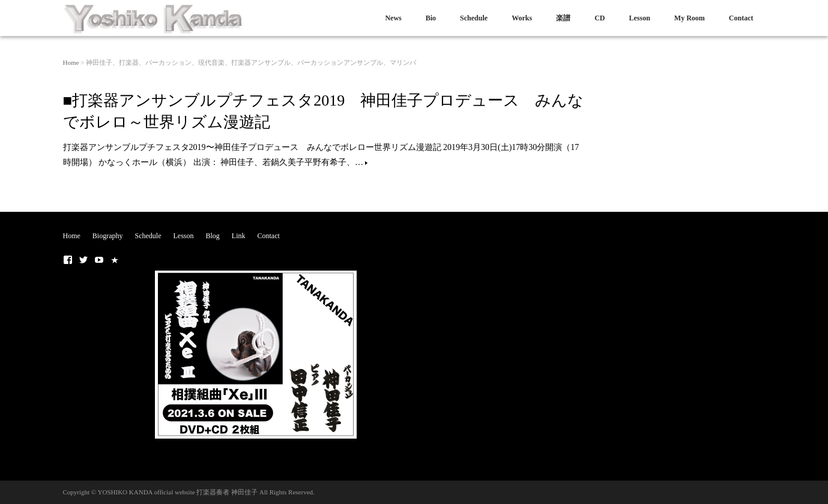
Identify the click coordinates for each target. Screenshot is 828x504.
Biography (108, 236)
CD (600, 18)
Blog (213, 236)
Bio (431, 18)
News (393, 18)
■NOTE (115, 260)
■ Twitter (83, 260)
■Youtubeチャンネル (99, 260)
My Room (690, 18)
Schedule (474, 18)
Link (239, 236)
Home (71, 62)
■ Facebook (68, 260)
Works (522, 18)
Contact (741, 18)
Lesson (639, 18)
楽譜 (563, 18)
